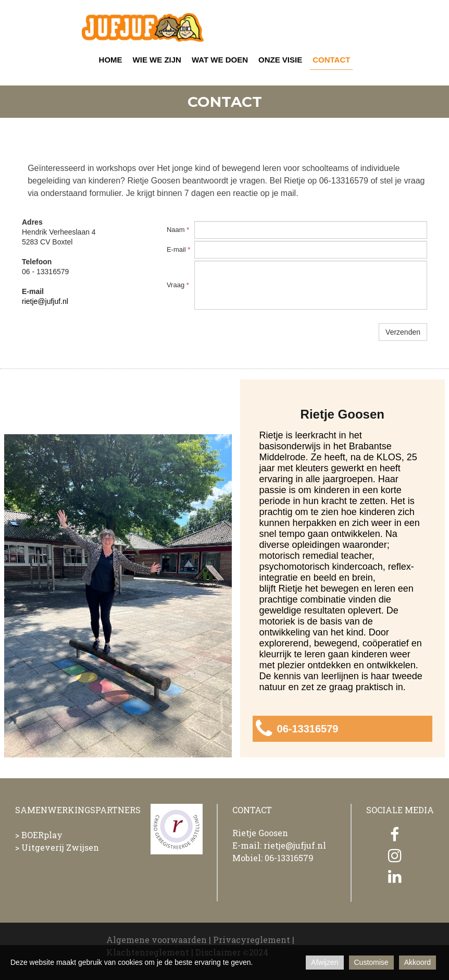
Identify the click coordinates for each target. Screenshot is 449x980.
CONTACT (331, 60)
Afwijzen (325, 962)
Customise (371, 962)
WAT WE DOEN (220, 60)
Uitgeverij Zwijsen (60, 847)
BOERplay (42, 835)
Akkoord (417, 962)
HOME (111, 60)
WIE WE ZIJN (157, 60)
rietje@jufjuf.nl (45, 301)
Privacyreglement (252, 940)
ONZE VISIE (280, 60)
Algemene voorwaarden (157, 940)
